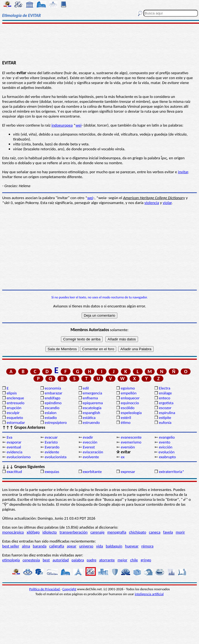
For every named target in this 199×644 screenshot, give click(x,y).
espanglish (91, 413)
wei (79, 125)
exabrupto (167, 457)
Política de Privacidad (45, 589)
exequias (52, 472)
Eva (9, 437)
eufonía (165, 423)
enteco (165, 398)
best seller (11, 546)
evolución (166, 452)
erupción (14, 408)
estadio (51, 418)
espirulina (167, 413)
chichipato (138, 532)
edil (86, 388)
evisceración (93, 452)
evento (165, 442)
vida (99, 546)
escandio (52, 408)
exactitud (14, 472)
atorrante (107, 560)
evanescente (131, 437)
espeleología (131, 413)
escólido (128, 408)
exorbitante (92, 472)
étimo (126, 423)
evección (90, 442)
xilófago (33, 532)
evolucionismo (19, 457)
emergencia (92, 393)
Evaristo (51, 442)
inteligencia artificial (149, 594)
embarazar (53, 393)
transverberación (74, 532)
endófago (52, 398)
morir (180, 532)
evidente (52, 452)
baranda (40, 546)
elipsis (12, 393)
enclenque (15, 398)
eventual (14, 447)
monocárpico (13, 532)
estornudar (16, 423)
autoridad (61, 560)
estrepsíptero (56, 423)
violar (167, 203)
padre (92, 560)
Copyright (69, 589)
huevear (132, 546)
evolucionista (56, 457)
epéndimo (53, 403)
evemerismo (131, 442)
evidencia (14, 452)
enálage (166, 393)
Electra (165, 388)
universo (86, 546)
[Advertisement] (99, 41)
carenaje (97, 532)
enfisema (90, 398)
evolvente (91, 457)
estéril (126, 418)
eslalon (50, 413)
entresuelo (15, 403)
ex (123, 457)
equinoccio (130, 403)
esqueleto (15, 418)
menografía (117, 532)
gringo (146, 560)
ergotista (166, 403)
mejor (123, 560)
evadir (88, 437)
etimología (11, 560)
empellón (129, 393)
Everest (89, 447)
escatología (92, 408)
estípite (165, 418)
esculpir (13, 413)
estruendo (91, 423)
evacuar (51, 437)
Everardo (52, 447)
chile (134, 560)
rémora (147, 546)
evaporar (14, 442)
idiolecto (50, 532)
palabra (78, 560)
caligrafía (57, 546)
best (46, 560)
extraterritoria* (172, 472)
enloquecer (130, 398)
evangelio (167, 437)
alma (26, 546)
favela (168, 532)
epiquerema (93, 403)
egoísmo (128, 388)
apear (72, 546)
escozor (165, 408)
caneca (155, 532)
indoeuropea (62, 125)
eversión (128, 447)
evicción (166, 447)
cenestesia (31, 560)
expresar (128, 472)
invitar (183, 172)
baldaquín (114, 546)
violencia (152, 203)
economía (53, 388)
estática (89, 418)
